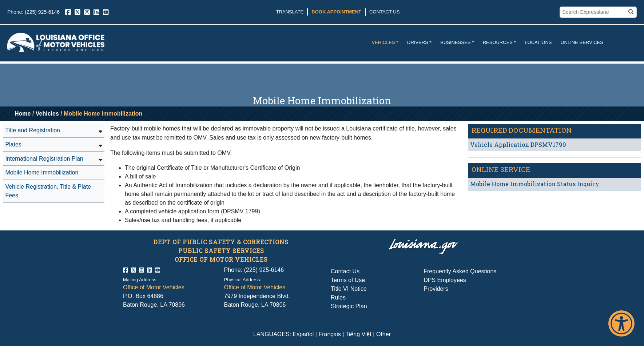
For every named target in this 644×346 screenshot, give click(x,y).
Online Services (582, 42)
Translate (290, 12)
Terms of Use (348, 280)
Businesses (455, 42)
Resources (498, 42)
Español (303, 334)
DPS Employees (445, 280)
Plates (13, 144)
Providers (436, 289)
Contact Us (384, 12)
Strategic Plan (349, 306)
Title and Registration (33, 130)
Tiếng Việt (359, 334)
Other (383, 334)
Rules (338, 297)
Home (23, 114)
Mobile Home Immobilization (42, 172)
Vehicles (383, 42)
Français (329, 334)
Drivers (418, 42)
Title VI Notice (349, 289)
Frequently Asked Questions (460, 271)
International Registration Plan (44, 159)
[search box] (594, 12)
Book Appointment (336, 12)
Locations (538, 42)
